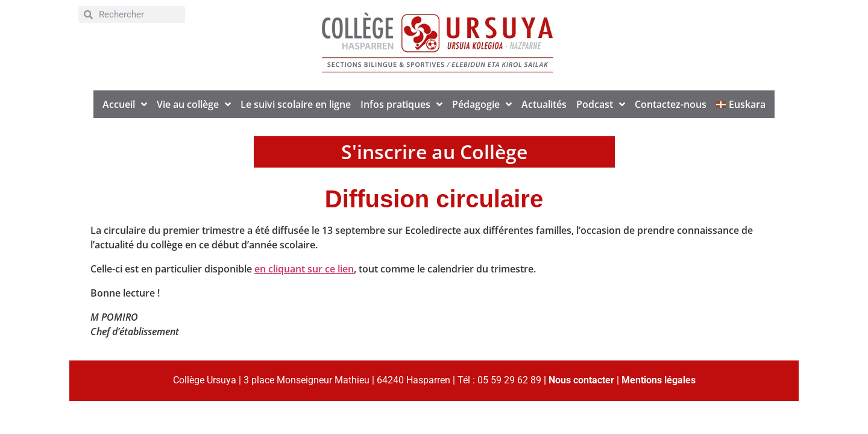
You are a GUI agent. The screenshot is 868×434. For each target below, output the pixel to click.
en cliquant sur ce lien (304, 269)
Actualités (544, 104)
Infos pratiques (401, 104)
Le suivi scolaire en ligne (296, 104)
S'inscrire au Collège (434, 152)
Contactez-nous (671, 104)
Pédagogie (482, 104)
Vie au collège (194, 104)
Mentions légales (659, 380)
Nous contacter (581, 380)
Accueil (125, 104)
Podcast (601, 104)
